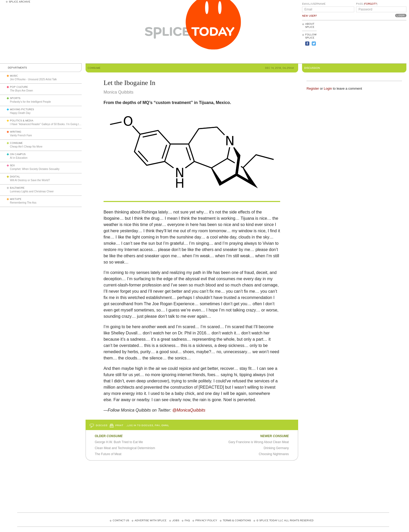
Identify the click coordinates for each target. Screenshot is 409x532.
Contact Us (121, 521)
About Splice (310, 26)
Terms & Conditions (237, 521)
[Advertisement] (383, 42)
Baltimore (17, 188)
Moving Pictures (22, 109)
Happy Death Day (20, 113)
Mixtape (16, 199)
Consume (16, 143)
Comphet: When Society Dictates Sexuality (35, 169)
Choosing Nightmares (274, 454)
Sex (12, 166)
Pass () (367, 4)
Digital (15, 177)
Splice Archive (20, 2)
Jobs (176, 521)
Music (14, 76)
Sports (15, 98)
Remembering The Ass (23, 203)
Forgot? (371, 4)
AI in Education (19, 158)
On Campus (18, 154)
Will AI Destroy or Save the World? (30, 180)
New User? (309, 16)
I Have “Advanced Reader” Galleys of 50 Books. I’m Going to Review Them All (55, 124)
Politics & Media (22, 121)
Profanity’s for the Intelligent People (31, 102)
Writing (16, 132)
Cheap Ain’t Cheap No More (26, 147)
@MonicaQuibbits (189, 410)
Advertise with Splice (151, 521)
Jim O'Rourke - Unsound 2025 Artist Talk (33, 79)
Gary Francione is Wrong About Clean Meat (258, 442)
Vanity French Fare (21, 135)
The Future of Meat (108, 454)
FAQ (187, 521)
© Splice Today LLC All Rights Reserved (285, 521)
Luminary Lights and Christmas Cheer (32, 191)
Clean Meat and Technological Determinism (125, 448)
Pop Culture (19, 87)
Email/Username (314, 4)
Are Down (21, 91)
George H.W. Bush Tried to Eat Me (119, 442)
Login (328, 88)
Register (313, 88)
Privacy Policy (206, 521)
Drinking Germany (276, 448)
